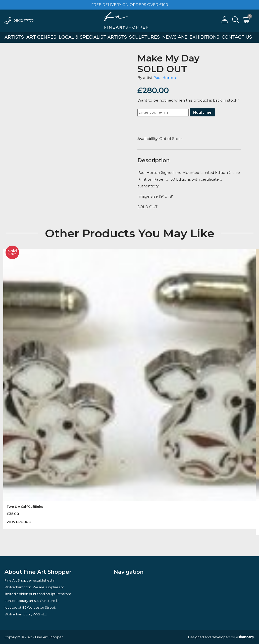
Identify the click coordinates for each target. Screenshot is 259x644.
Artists (14, 37)
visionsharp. (245, 637)
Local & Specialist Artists (93, 37)
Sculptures (144, 37)
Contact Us (237, 37)
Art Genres (41, 37)
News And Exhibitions (191, 37)
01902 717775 (19, 20)
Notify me (202, 112)
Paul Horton (165, 78)
